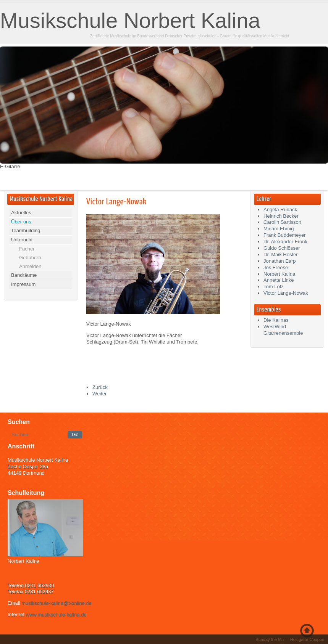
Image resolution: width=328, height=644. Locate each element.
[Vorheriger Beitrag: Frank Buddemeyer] (100, 387)
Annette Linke (279, 280)
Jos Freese (276, 267)
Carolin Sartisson (282, 222)
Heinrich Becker (281, 216)
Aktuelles (21, 213)
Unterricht (22, 240)
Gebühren (30, 258)
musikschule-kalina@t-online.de (57, 603)
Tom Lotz (274, 287)
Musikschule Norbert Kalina (130, 20)
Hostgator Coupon (307, 639)
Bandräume (24, 275)
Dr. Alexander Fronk (285, 242)
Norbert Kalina (279, 274)
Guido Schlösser (282, 248)
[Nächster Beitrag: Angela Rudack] (99, 394)
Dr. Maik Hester (281, 255)
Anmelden (30, 266)
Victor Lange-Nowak (116, 202)
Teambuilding (26, 230)
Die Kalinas (276, 320)
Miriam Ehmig (279, 229)
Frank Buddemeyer (285, 235)
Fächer (27, 249)
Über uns (21, 222)
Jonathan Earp (280, 261)
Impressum (23, 284)
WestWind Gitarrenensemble (283, 330)
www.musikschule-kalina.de (56, 614)
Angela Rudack (280, 210)
